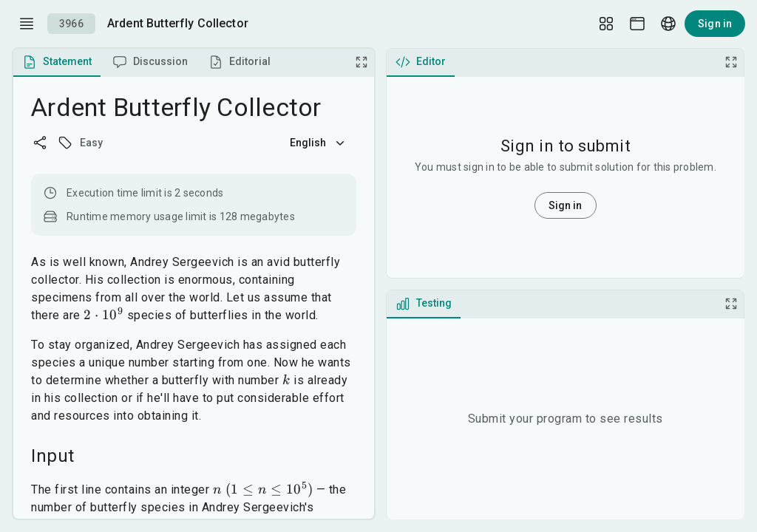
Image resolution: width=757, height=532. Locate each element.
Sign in (715, 24)
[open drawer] (27, 24)
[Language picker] (668, 24)
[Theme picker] (637, 24)
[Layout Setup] (606, 24)
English (319, 143)
